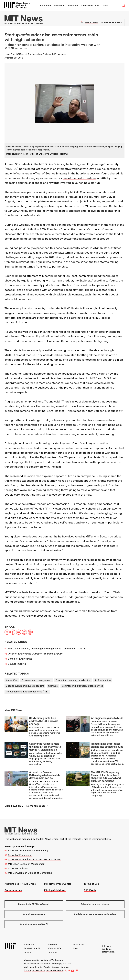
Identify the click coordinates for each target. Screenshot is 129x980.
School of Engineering (20, 659)
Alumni (27, 952)
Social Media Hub (55, 970)
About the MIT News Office (20, 884)
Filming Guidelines (55, 890)
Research (59, 6)
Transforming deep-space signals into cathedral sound (107, 745)
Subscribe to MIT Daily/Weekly (34, 904)
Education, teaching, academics (73, 680)
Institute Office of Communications (91, 839)
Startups (53, 686)
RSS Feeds (90, 890)
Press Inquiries (13, 890)
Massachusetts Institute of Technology (43, 960)
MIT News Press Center (58, 884)
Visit (26, 967)
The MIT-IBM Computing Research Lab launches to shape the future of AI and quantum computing (106, 777)
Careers (55, 967)
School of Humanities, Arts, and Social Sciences (34, 859)
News (76, 948)
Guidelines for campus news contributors (95, 914)
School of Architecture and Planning (28, 851)
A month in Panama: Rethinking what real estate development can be (45, 775)
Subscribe (91, 22)
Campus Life (55, 948)
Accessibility (39, 970)
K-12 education (103, 680)
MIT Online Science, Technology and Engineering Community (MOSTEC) (48, 649)
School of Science (18, 868)
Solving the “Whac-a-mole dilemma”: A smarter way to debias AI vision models (45, 747)
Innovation (72, 6)
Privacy (27, 970)
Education (45, 6)
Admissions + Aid (90, 6)
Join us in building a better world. (109, 949)
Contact (65, 967)
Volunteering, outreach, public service (82, 686)
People (47, 967)
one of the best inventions (80, 178)
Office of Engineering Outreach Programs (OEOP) (35, 654)
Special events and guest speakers (25, 686)
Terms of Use (91, 884)
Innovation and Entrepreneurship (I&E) (27, 692)
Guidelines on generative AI (34, 924)
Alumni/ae (12, 680)
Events (39, 967)
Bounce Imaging (17, 664)
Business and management (36, 680)
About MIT (54, 952)
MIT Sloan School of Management (27, 864)
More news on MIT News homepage (25, 806)
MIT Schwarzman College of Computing (30, 873)
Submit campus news (34, 914)
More (106, 6)
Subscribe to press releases (95, 904)
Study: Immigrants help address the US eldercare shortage (44, 721)
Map (32, 967)
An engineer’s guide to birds (107, 718)
